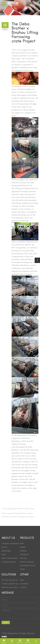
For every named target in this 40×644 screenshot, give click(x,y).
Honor (4, 555)
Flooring (23, 558)
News (22, 580)
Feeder (23, 547)
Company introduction (10, 544)
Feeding (23, 551)
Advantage (6, 551)
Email (4, 642)
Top (36, 642)
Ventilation (24, 555)
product (28, 642)
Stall (22, 544)
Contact (23, 587)
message (20, 642)
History (4, 547)
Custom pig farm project (11, 584)
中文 (30, 4)
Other (22, 569)
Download (24, 584)
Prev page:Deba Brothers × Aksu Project (19, 509)
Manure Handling (27, 562)
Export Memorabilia (10, 558)
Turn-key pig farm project (11, 580)
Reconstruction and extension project (11, 587)
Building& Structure (28, 566)
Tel (12, 642)
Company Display (9, 562)
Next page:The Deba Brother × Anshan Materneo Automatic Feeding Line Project (18, 515)
